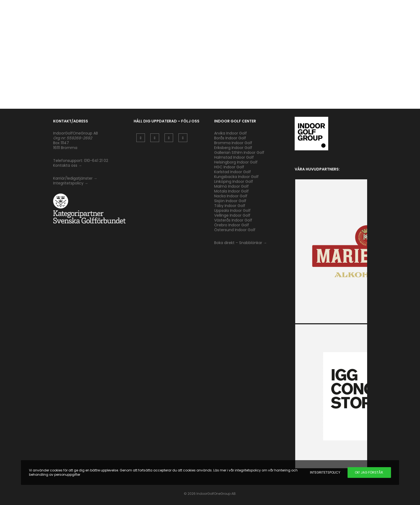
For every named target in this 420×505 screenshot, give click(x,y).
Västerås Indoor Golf (233, 220)
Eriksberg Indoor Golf (233, 148)
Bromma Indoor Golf (233, 143)
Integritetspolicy (68, 183)
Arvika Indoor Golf (231, 133)
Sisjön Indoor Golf (230, 201)
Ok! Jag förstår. (369, 472)
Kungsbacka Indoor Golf (236, 177)
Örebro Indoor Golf (232, 225)
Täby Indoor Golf (230, 206)
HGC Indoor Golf (229, 167)
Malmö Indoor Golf (231, 186)
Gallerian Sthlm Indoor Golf (239, 152)
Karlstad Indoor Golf (233, 172)
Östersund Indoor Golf (235, 230)
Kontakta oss (65, 165)
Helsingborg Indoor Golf (236, 162)
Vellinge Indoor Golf (232, 215)
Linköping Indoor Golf (234, 181)
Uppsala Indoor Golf (232, 210)
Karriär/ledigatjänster (73, 178)
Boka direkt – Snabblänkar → (241, 243)
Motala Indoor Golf (232, 191)
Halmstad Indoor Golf (234, 157)
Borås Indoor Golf (230, 138)
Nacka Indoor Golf (231, 196)
